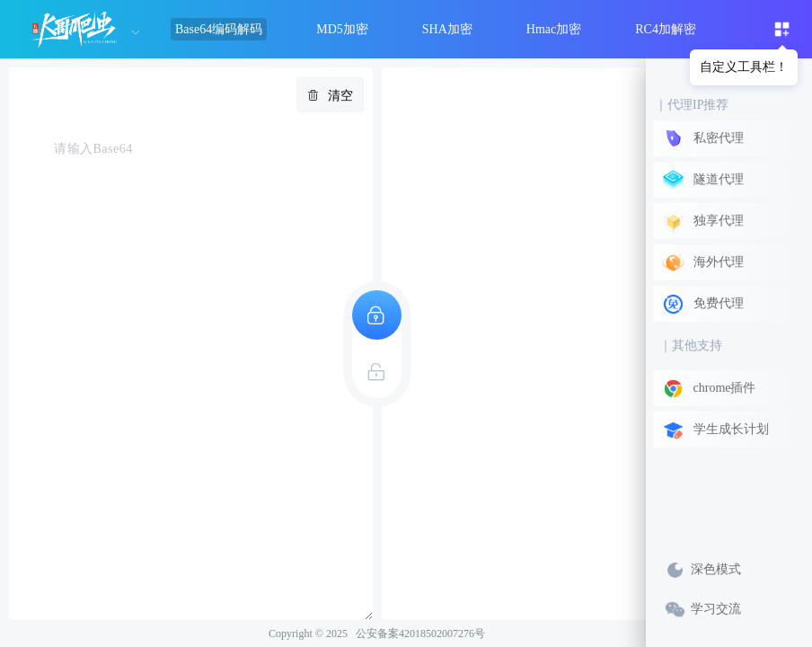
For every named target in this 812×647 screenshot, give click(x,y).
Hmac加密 (554, 29)
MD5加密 (342, 29)
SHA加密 (447, 29)
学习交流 (702, 610)
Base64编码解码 (219, 29)
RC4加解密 (666, 29)
